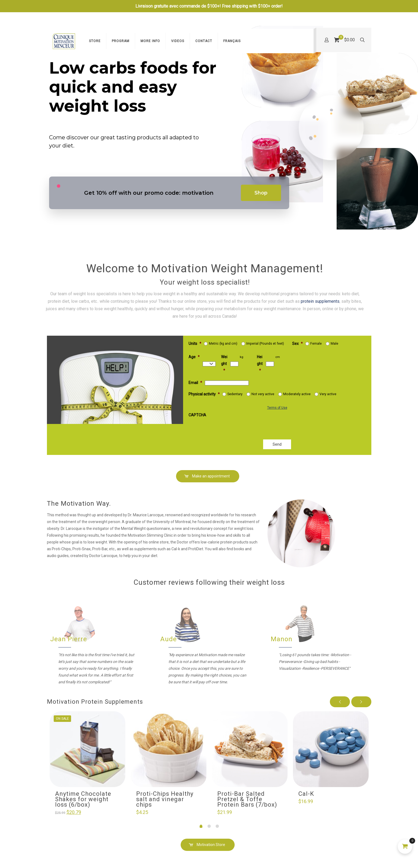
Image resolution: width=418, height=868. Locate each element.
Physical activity (204, 394)
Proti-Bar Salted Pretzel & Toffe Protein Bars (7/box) (247, 799)
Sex (297, 344)
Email (195, 383)
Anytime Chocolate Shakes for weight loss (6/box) (83, 799)
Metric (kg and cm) (223, 344)
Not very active (263, 394)
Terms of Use (277, 408)
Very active (328, 394)
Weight (224, 364)
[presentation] (250, 423)
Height (260, 364)
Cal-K (306, 794)
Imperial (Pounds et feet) (265, 344)
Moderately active (297, 394)
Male (334, 344)
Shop (261, 193)
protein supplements (194, 297)
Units (195, 344)
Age (194, 357)
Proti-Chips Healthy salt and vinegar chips (165, 799)
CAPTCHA (197, 415)
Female (316, 344)
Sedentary (235, 394)
